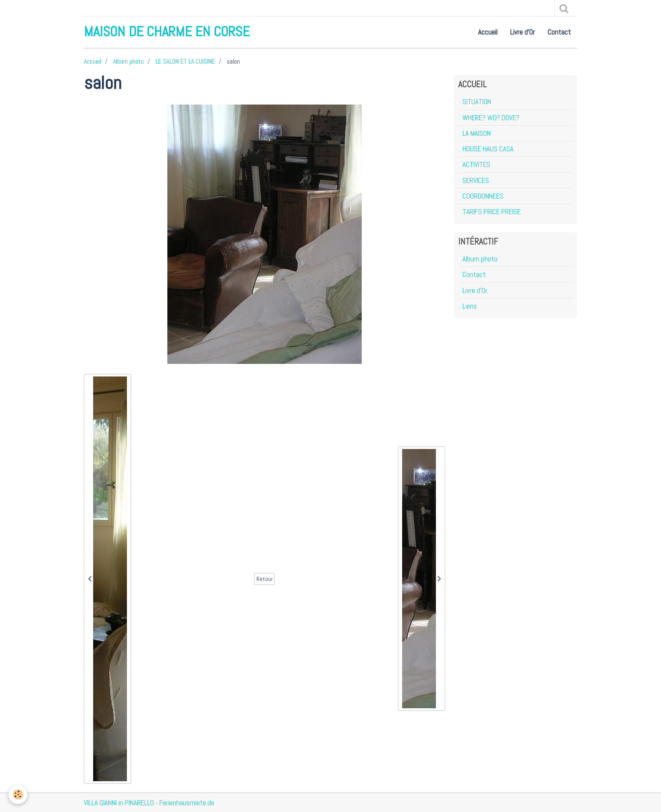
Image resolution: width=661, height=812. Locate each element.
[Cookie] (18, 795)
